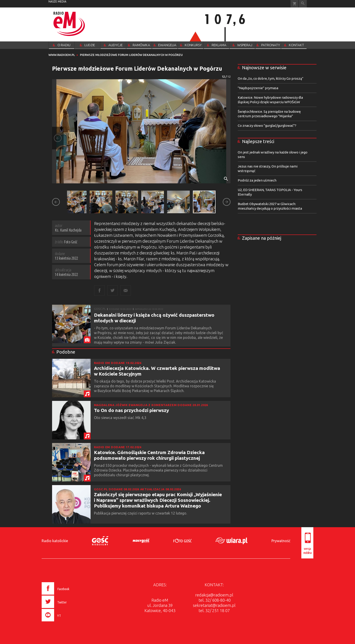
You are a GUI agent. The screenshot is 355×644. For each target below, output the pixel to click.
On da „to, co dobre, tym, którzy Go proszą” (271, 78)
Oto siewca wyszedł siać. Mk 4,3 (121, 418)
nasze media (57, 1)
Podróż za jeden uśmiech (257, 180)
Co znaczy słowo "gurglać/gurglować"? (267, 126)
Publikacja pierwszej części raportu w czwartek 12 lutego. (141, 513)
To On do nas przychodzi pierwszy (131, 410)
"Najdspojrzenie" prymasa (258, 88)
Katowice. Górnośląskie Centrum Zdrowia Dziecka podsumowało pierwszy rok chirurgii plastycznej (149, 455)
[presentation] (65, 622)
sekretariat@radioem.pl (214, 605)
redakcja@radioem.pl (214, 595)
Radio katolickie (55, 541)
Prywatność (281, 541)
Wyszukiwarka (303, 4)
